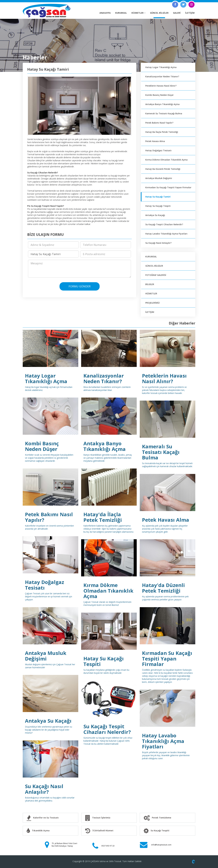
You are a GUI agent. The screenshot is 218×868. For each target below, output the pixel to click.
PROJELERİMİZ (153, 303)
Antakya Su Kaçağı (155, 215)
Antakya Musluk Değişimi (159, 178)
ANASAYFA (105, 13)
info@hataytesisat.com (161, 845)
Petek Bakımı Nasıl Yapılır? (159, 123)
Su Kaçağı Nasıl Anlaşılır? (158, 243)
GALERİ (177, 13)
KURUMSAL (121, 13)
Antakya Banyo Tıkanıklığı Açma (162, 104)
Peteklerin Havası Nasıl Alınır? (161, 86)
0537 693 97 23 (108, 846)
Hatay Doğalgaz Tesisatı (158, 150)
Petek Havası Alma (155, 141)
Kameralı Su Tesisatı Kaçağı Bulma (164, 113)
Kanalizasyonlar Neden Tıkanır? (162, 76)
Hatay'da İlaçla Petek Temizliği (162, 132)
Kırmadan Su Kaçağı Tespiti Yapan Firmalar (168, 187)
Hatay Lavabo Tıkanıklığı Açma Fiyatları (166, 234)
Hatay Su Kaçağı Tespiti (158, 206)
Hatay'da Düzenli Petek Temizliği (163, 169)
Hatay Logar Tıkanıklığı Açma (161, 67)
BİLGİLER (150, 284)
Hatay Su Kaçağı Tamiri (158, 197)
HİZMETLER (138, 13)
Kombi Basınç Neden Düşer (159, 95)
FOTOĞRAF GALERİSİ (156, 275)
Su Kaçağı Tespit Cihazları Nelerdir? (164, 224)
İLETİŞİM (190, 13)
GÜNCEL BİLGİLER (159, 13)
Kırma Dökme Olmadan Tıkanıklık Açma (166, 160)
